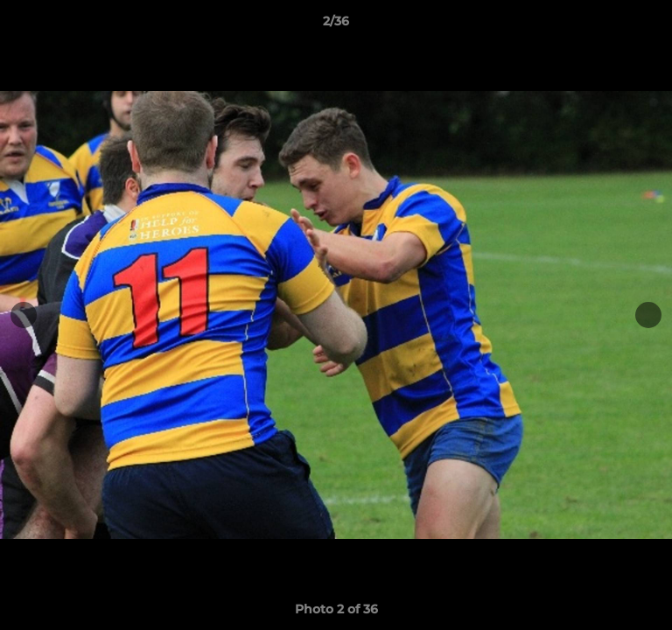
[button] (651, 25)
